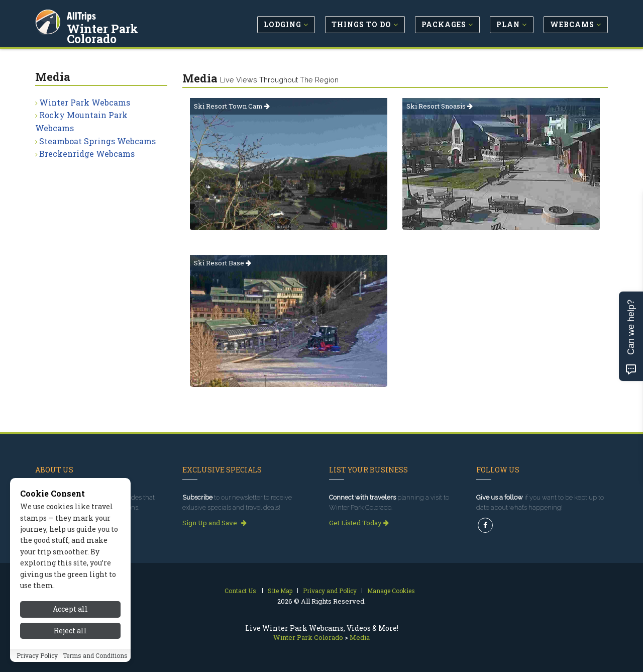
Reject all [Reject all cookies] (70, 631)
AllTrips (83, 14)
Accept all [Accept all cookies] (70, 609)
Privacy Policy (37, 655)
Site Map (280, 591)
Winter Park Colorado (130, 27)
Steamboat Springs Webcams (97, 141)
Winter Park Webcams (85, 102)
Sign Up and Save (215, 523)
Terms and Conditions (95, 655)
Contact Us (240, 591)
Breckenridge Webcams (87, 154)
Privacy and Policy (330, 591)
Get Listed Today (359, 523)
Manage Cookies (391, 591)
